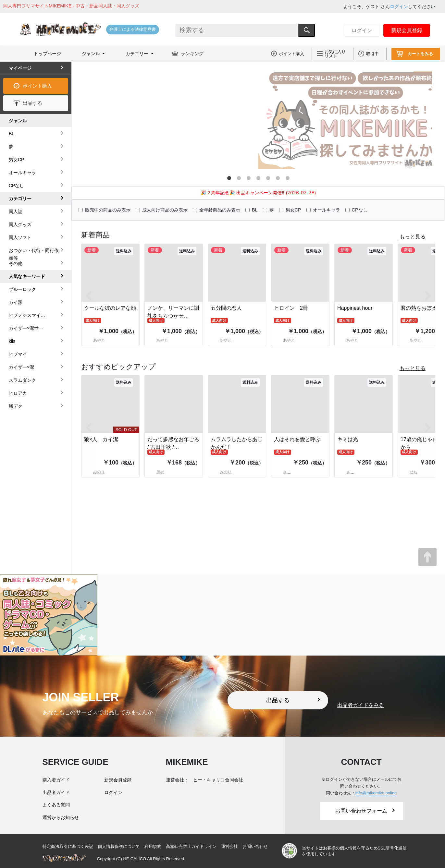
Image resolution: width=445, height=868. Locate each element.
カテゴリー (20, 199)
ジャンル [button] (92, 54)
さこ (282, 472)
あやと (158, 340)
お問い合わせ (255, 846)
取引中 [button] (372, 54)
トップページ (47, 54)
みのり (221, 472)
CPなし (360, 210)
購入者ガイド (56, 780)
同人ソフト (20, 237)
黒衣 (156, 472)
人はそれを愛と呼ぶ (297, 439)
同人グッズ (20, 224)
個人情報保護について (119, 846)
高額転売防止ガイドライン (191, 846)
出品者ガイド (56, 792)
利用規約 (153, 846)
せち (409, 472)
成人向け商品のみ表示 (165, 210)
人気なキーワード (27, 276)
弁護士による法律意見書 (133, 29)
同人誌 (16, 211)
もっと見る (413, 237)
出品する (32, 103)
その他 (16, 263)
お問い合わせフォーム (365, 811)
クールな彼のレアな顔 (110, 308)
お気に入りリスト (335, 54)
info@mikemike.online (376, 793)
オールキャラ (327, 210)
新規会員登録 (407, 30)
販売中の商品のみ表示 (108, 210)
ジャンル (18, 121)
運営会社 (229, 846)
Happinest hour (355, 308)
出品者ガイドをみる (361, 705)
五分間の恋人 (226, 308)
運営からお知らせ (61, 817)
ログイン (399, 6)
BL (255, 210)
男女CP (293, 210)
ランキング (192, 54)
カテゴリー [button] (138, 54)
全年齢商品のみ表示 (220, 210)
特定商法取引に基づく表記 (68, 846)
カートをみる (420, 54)
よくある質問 (56, 805)
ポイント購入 (291, 54)
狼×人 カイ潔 (101, 439)
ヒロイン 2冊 (291, 308)
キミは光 (348, 439)
